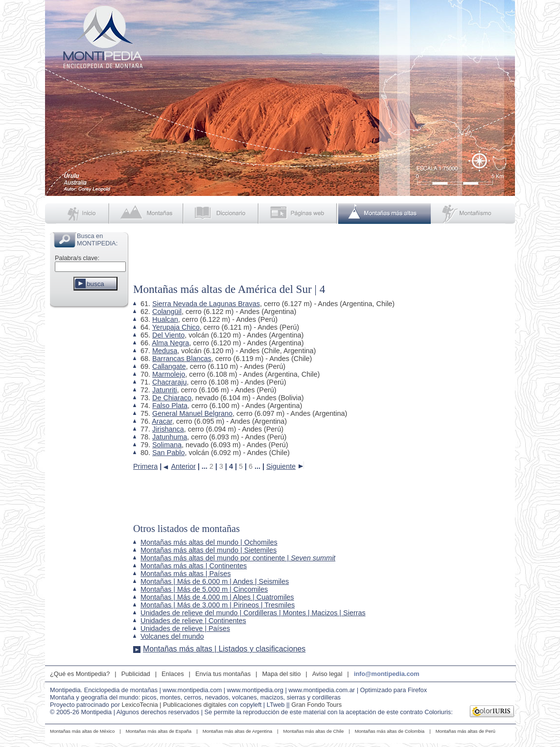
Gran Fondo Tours (316, 705)
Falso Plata (170, 406)
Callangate (169, 366)
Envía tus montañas (223, 674)
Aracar (162, 421)
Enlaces (173, 674)
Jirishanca (168, 429)
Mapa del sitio (281, 674)
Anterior (183, 466)
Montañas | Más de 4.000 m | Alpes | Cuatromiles (217, 597)
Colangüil (167, 312)
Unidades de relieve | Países (185, 628)
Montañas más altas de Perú (466, 731)
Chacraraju (169, 382)
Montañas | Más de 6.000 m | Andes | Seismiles (215, 581)
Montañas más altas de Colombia (390, 731)
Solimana (167, 445)
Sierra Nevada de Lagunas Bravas (206, 304)
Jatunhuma (170, 437)
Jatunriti (164, 390)
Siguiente (281, 466)
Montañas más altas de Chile (314, 731)
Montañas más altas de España (159, 731)
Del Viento (168, 335)
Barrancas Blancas (182, 359)
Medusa (165, 351)
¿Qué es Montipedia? (80, 674)
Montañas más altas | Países (186, 574)
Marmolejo (169, 374)
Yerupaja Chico (176, 327)
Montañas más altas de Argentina (237, 731)
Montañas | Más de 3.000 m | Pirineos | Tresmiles (218, 605)
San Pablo (168, 453)
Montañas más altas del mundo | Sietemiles (209, 550)
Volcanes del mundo (172, 636)
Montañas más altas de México (82, 731)
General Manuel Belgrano (192, 413)
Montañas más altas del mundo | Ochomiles (209, 542)
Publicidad (136, 674)
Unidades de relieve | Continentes (193, 621)
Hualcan (165, 319)
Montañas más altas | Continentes (194, 566)
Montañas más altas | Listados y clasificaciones (224, 649)
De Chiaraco (172, 398)
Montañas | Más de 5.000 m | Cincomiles (204, 589)
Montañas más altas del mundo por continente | (238, 558)
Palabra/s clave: (77, 258)
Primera (145, 466)
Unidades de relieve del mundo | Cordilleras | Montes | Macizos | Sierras (253, 613)
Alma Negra (170, 343)
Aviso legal (327, 674)
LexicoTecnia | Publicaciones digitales (174, 705)
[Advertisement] (89, 458)
